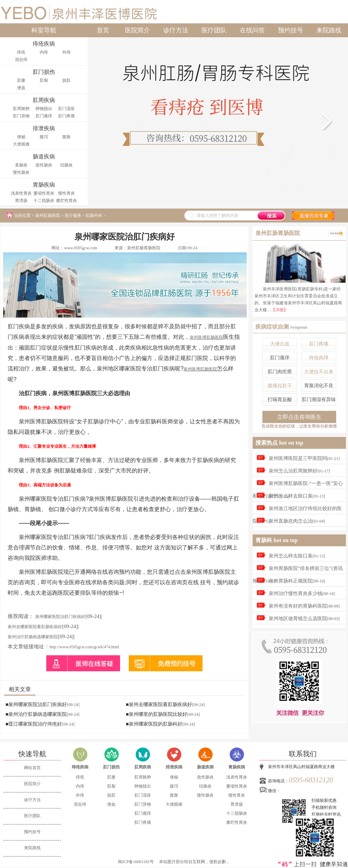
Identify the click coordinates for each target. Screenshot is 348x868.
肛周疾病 (143, 767)
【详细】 (279, 310)
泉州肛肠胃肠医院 (144, 248)
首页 (103, 30)
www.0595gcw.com (81, 248)
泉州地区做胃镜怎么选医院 (298, 619)
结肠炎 (66, 165)
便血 (21, 88)
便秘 (21, 137)
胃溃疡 (21, 201)
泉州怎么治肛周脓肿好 (293, 471)
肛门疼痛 (66, 116)
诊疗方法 (176, 30)
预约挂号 (291, 30)
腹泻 (44, 137)
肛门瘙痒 (44, 116)
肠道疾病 (205, 767)
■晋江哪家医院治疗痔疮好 (34, 724)
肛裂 (44, 80)
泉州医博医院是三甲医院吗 (298, 458)
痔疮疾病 (80, 767)
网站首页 (32, 768)
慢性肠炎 (21, 172)
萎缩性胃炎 (44, 193)
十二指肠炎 (44, 201)
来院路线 (329, 30)
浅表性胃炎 (21, 193)
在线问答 (252, 30)
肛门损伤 (111, 767)
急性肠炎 (44, 165)
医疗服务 (73, 216)
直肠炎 (21, 165)
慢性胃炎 (66, 193)
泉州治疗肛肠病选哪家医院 (33, 637)
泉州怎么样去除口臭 (291, 496)
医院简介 (137, 30)
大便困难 (21, 144)
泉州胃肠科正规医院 (291, 581)
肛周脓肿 (21, 109)
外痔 (66, 52)
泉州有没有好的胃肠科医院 (298, 606)
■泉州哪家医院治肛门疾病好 (36, 705)
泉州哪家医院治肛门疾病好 (60, 617)
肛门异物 (21, 116)
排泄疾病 (174, 767)
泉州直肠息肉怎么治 (291, 521)
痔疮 (21, 52)
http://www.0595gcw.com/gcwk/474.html (84, 647)
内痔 (44, 52)
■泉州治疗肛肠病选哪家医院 (36, 714)
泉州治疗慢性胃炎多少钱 (295, 593)
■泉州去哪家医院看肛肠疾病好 (159, 705)
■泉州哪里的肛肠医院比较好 (156, 714)
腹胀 (66, 137)
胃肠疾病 (237, 767)
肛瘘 (21, 80)
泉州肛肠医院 (48, 216)
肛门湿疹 (66, 109)
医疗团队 (214, 30)
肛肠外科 (94, 216)
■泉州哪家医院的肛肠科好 (154, 724)
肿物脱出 (44, 109)
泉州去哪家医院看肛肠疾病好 (35, 627)
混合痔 (21, 60)
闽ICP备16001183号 (136, 862)
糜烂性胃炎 (66, 201)
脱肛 (66, 80)
